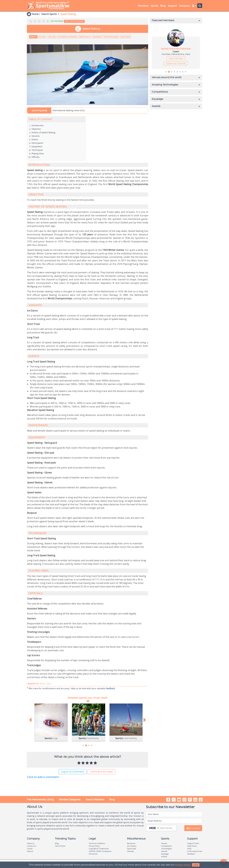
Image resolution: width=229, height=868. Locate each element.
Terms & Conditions (97, 844)
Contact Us (31, 846)
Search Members (95, 800)
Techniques (37, 150)
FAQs (189, 849)
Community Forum (195, 852)
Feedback (191, 854)
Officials (35, 157)
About (33, 37)
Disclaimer (93, 854)
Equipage (125, 37)
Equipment (37, 147)
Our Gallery (132, 846)
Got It (196, 865)
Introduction (38, 126)
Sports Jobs (132, 849)
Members (143, 6)
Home (35, 14)
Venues (52, 37)
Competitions (166, 846)
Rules (42, 37)
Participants (37, 143)
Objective (36, 129)
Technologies (111, 37)
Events (35, 140)
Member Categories (70, 800)
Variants (36, 136)
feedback (110, 689)
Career (30, 849)
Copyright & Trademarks (99, 849)
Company (184, 6)
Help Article (192, 846)
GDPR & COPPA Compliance (100, 852)
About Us (31, 844)
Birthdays (85, 37)
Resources (131, 844)
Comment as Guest (101, 772)
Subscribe (193, 829)
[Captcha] (168, 828)
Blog (163, 6)
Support (172, 6)
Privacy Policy (183, 865)
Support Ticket (193, 844)
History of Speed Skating (43, 133)
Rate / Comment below (74, 21)
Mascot (30, 852)
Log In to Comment (73, 772)
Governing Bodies (67, 37)
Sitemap (130, 852)
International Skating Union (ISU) (69, 111)
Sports (155, 6)
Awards (97, 37)
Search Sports (49, 14)
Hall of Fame (60, 846)
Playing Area (38, 154)
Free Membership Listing (40, 800)
